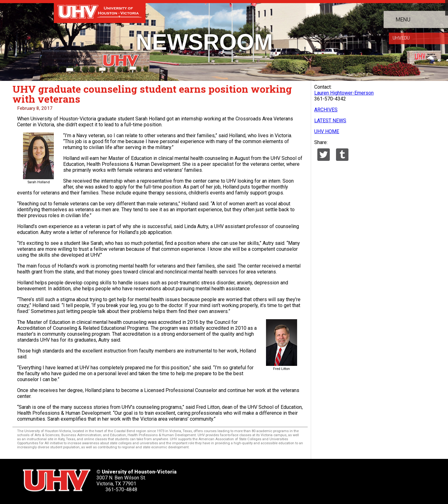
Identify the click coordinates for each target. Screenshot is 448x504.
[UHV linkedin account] (260, 478)
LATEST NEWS (330, 121)
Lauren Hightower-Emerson (344, 93)
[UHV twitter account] (220, 478)
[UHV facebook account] (240, 478)
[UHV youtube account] (280, 478)
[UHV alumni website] (320, 478)
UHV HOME (327, 131)
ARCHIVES (326, 110)
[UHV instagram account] (300, 478)
